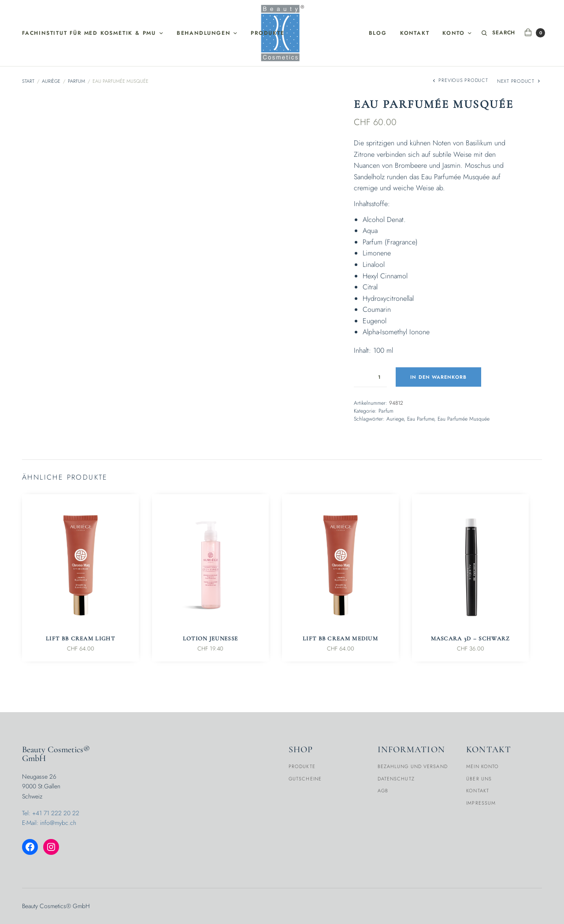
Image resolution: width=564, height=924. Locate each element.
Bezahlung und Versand (413, 766)
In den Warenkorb (438, 377)
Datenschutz (396, 779)
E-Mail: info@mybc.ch (49, 823)
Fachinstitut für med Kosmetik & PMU (89, 33)
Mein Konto (482, 766)
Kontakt (415, 33)
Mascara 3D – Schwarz (471, 639)
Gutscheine (305, 779)
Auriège (51, 81)
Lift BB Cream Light (80, 639)
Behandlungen (204, 33)
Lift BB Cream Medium (340, 639)
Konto (453, 33)
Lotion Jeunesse (211, 639)
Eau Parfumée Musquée (464, 419)
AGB (383, 791)
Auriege (395, 419)
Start (28, 81)
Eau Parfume (421, 419)
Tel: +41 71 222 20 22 (51, 813)
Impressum (481, 803)
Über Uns (479, 779)
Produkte (267, 33)
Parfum (76, 81)
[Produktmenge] (370, 377)
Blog (378, 33)
